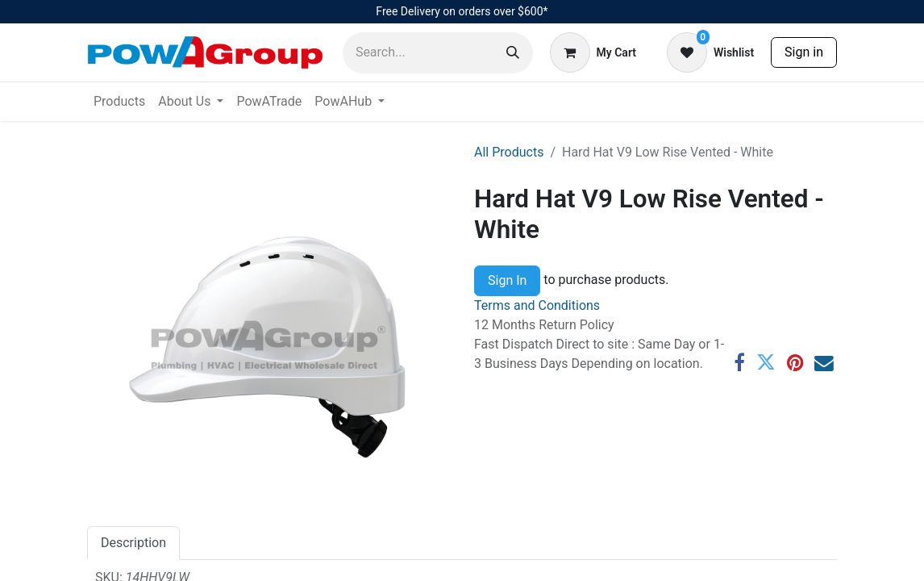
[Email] (824, 363)
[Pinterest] (795, 363)
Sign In (507, 280)
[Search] (513, 53)
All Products (509, 152)
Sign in (804, 52)
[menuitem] (119, 102)
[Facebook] (739, 363)
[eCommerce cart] (593, 52)
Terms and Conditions (537, 305)
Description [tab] (133, 543)
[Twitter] (766, 363)
